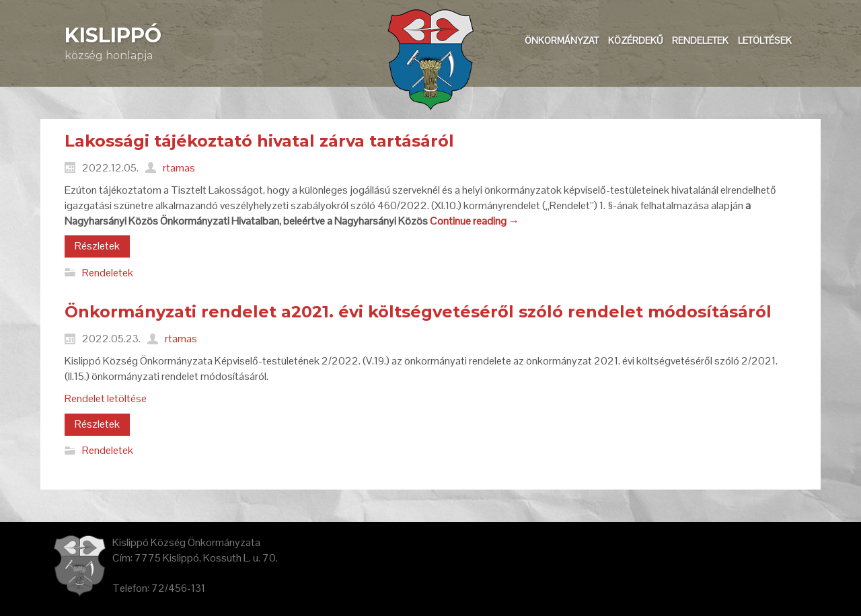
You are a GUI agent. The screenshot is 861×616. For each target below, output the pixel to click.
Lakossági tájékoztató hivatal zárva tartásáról (259, 141)
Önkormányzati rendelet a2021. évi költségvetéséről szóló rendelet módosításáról (418, 312)
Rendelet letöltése (106, 398)
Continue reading (475, 221)
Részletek (97, 246)
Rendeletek (108, 272)
